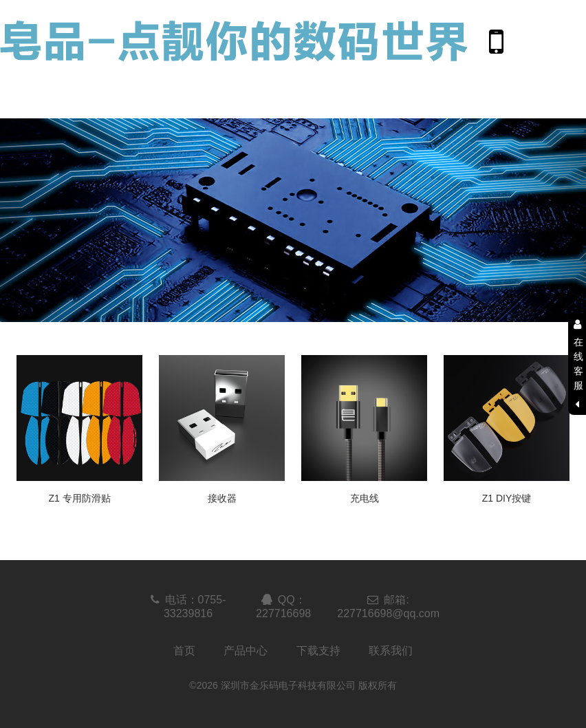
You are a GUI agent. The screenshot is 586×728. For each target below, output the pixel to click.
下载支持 (318, 651)
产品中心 (246, 651)
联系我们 (391, 651)
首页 (184, 651)
